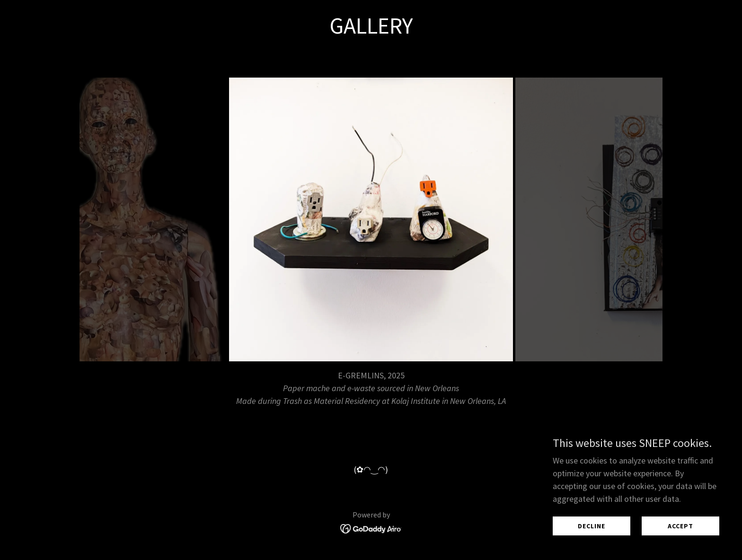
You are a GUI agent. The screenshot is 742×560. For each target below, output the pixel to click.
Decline (592, 526)
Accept (680, 526)
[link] (371, 528)
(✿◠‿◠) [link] (371, 469)
